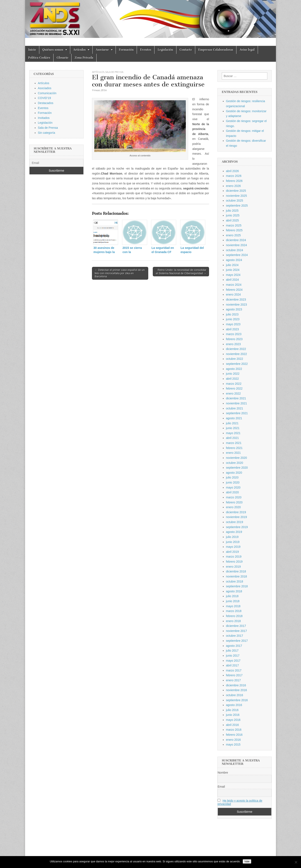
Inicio (32, 50)
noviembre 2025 (236, 196)
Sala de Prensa (114, 72)
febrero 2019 (234, 562)
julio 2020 (232, 477)
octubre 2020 (235, 463)
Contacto (186, 50)
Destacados (46, 103)
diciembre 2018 (236, 571)
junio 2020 (233, 482)
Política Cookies (39, 58)
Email (221, 787)
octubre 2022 (235, 359)
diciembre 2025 (236, 191)
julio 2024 (232, 265)
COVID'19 (44, 98)
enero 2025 (233, 235)
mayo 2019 (233, 547)
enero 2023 (233, 344)
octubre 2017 (235, 636)
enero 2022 (233, 393)
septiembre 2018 (237, 586)
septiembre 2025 (237, 206)
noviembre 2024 (236, 245)
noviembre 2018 (236, 576)
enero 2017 (233, 680)
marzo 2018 (234, 611)
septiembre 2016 (237, 700)
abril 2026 (232, 171)
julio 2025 (232, 211)
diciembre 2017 (236, 626)
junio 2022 (233, 374)
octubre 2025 (235, 201)
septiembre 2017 (237, 641)
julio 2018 (232, 596)
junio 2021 (233, 428)
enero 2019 (233, 567)
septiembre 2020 (237, 468)
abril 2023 (232, 329)
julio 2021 (232, 423)
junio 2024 (233, 270)
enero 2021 (233, 453)
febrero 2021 (234, 448)
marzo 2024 (234, 285)
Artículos (80, 50)
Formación (126, 50)
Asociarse (102, 50)
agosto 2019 (234, 532)
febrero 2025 (234, 230)
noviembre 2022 (236, 354)
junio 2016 (233, 715)
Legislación (165, 50)
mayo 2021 (233, 433)
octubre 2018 (235, 581)
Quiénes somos (53, 50)
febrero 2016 (234, 735)
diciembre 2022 (236, 349)
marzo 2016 (234, 730)
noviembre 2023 (236, 305)
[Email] (56, 163)
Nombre (223, 773)
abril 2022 (232, 379)
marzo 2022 (234, 384)
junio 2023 (233, 319)
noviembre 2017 (236, 631)
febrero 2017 (234, 675)
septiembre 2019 (237, 527)
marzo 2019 (234, 557)
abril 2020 (232, 492)
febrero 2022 (234, 388)
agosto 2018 (234, 591)
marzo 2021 (234, 443)
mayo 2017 (233, 661)
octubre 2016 (235, 695)
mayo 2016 (233, 720)
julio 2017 (232, 651)
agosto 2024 (234, 260)
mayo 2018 (233, 606)
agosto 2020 (234, 473)
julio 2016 (232, 710)
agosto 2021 (234, 418)
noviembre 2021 (236, 403)
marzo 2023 (234, 334)
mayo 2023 (233, 324)
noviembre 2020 (236, 458)
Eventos (146, 50)
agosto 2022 (234, 369)
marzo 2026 (234, 176)
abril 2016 (232, 725)
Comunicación (47, 93)
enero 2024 (233, 294)
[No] (296, 862)
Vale (247, 861)
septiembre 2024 (237, 255)
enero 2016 (233, 740)
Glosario (62, 58)
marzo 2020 (234, 497)
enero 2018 (233, 621)
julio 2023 (232, 314)
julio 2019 (232, 537)
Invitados (44, 118)
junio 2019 (233, 542)
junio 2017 (233, 656)
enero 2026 (233, 186)
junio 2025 (233, 215)
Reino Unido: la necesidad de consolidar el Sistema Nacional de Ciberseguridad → (181, 272)
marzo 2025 (234, 225)
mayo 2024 (233, 275)
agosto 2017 (234, 646)
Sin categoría (47, 133)
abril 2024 (232, 280)
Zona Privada (84, 58)
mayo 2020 (233, 487)
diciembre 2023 (236, 300)
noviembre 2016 (236, 690)
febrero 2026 (234, 181)
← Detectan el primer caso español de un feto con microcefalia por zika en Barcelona (120, 273)
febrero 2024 (234, 290)
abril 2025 (232, 220)
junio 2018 (233, 601)
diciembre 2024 (236, 240)
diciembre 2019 (236, 512)
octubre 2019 (235, 522)
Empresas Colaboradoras (216, 50)
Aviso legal (247, 50)
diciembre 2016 (236, 685)
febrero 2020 (234, 502)
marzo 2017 (234, 670)
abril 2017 (232, 665)
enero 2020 (233, 507)
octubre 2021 (235, 408)
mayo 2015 (233, 745)
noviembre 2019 (236, 517)
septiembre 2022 (237, 364)
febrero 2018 (234, 616)
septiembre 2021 (237, 413)
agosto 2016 (234, 705)
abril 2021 (232, 438)
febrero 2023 (234, 339)
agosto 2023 (234, 309)
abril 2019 (232, 552)
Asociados (45, 88)
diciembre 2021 (236, 398)
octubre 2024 (235, 250)
